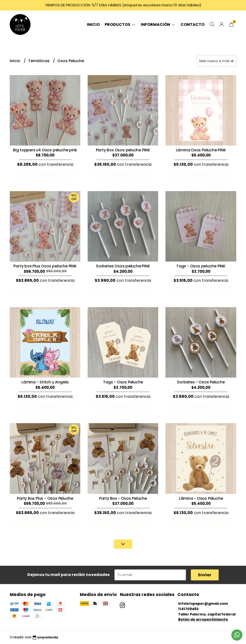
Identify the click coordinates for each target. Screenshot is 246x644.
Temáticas (39, 61)
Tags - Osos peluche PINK (201, 266)
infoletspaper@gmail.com (203, 604)
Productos (120, 24)
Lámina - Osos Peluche (201, 498)
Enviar (205, 575)
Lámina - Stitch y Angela (45, 382)
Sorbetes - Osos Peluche (201, 382)
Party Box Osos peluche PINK (123, 150)
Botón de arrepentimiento (203, 619)
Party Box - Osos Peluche (123, 498)
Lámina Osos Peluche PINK (201, 150)
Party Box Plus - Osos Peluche (45, 498)
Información (158, 24)
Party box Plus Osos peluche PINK (45, 266)
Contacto (193, 24)
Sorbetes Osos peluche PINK (123, 266)
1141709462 (188, 609)
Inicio (93, 24)
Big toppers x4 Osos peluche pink (45, 150)
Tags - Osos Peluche (123, 382)
